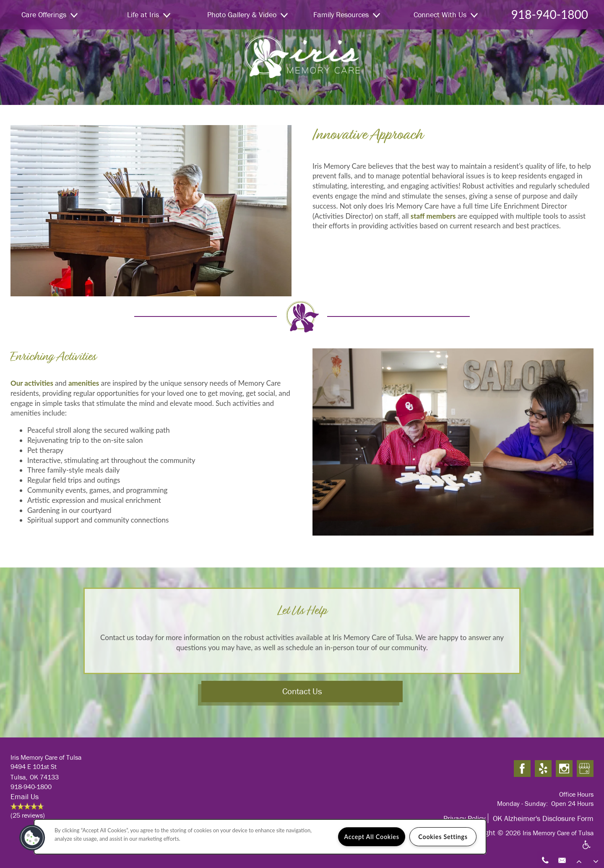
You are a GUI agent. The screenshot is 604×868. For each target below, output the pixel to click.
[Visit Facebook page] (522, 769)
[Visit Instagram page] (564, 769)
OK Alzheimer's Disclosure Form (543, 818)
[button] (32, 838)
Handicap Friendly (587, 850)
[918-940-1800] (545, 860)
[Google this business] (585, 769)
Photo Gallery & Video (247, 14)
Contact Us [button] (302, 691)
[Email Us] (562, 860)
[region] (260, 837)
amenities (84, 383)
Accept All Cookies (372, 837)
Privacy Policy (464, 818)
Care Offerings (49, 14)
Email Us (25, 796)
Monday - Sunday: (522, 803)
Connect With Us (446, 14)
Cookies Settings (443, 837)
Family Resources (347, 14)
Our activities (32, 383)
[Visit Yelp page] (543, 769)
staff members (433, 216)
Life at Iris (149, 14)
